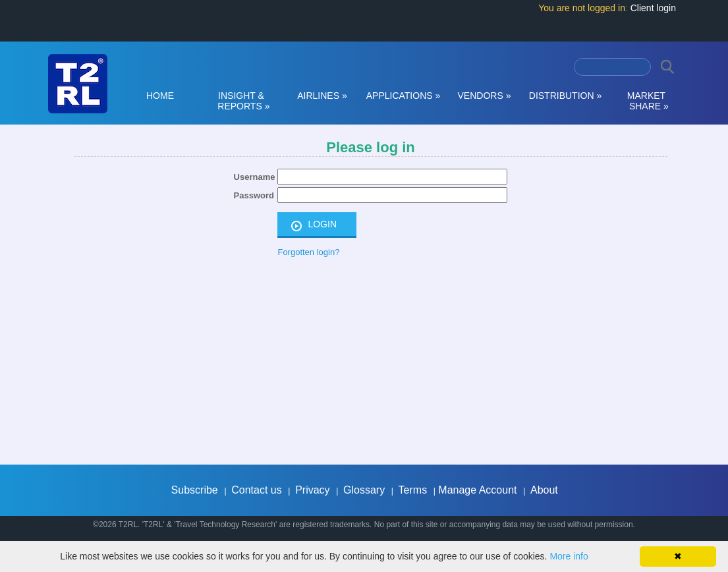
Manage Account (477, 490)
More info (569, 556)
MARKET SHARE (646, 101)
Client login (653, 8)
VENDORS (485, 96)
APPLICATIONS (404, 96)
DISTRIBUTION (565, 96)
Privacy (312, 490)
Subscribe (195, 490)
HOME (160, 96)
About (544, 490)
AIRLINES (322, 96)
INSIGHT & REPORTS (241, 101)
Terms (413, 490)
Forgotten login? (308, 252)
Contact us (256, 490)
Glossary (364, 490)
